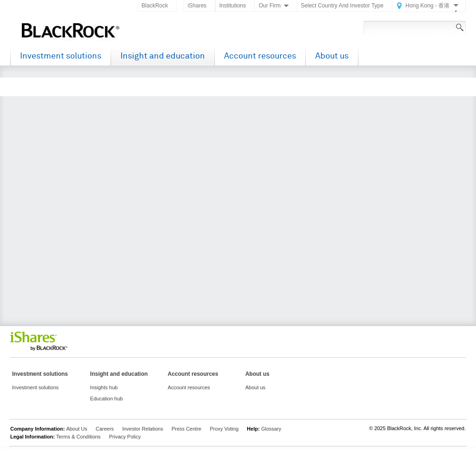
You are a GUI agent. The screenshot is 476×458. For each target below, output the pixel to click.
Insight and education (163, 56)
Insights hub (104, 387)
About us (332, 56)
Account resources (260, 56)
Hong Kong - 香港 (427, 6)
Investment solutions (61, 56)
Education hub (106, 399)
